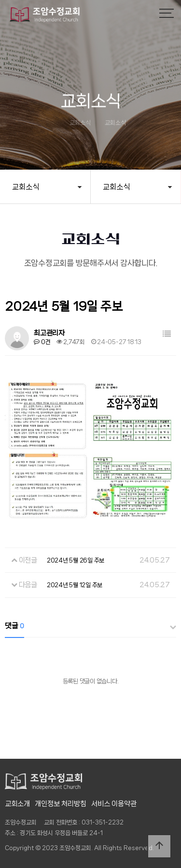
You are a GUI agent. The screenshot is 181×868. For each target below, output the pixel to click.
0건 (42, 342)
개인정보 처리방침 (61, 804)
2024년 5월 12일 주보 (75, 585)
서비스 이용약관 (114, 804)
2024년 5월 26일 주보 (76, 560)
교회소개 (17, 804)
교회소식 (26, 187)
